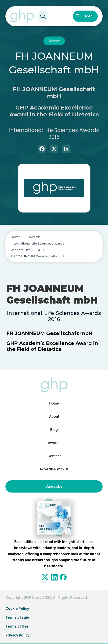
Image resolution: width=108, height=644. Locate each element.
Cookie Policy (17, 609)
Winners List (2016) (25, 250)
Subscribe (54, 486)
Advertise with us (54, 469)
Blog (54, 430)
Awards (35, 237)
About (54, 416)
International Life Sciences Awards (37, 243)
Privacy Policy (17, 635)
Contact (54, 456)
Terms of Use (17, 626)
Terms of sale (17, 617)
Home (15, 237)
